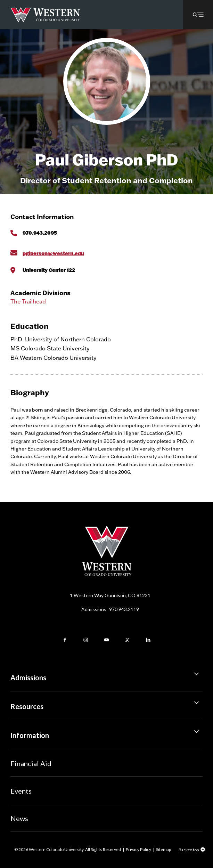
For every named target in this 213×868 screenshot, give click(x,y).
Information (106, 733)
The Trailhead (28, 301)
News (19, 818)
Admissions (110, 609)
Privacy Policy (138, 849)
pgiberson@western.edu (53, 253)
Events (21, 791)
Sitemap (163, 849)
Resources (106, 704)
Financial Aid (31, 763)
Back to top (189, 850)
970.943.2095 (40, 233)
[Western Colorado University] (107, 574)
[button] (198, 15)
